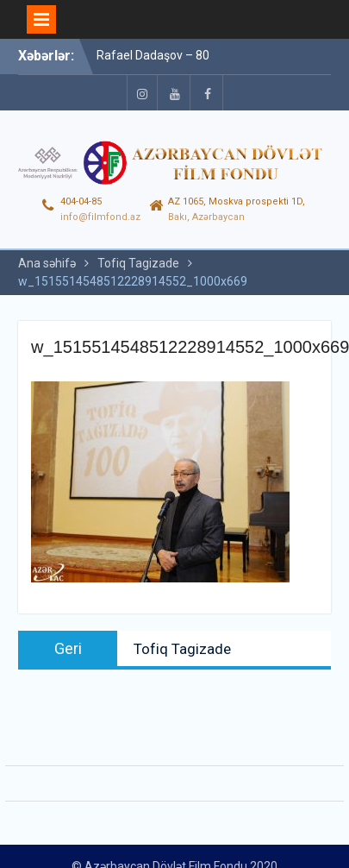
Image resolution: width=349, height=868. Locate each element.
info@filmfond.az (100, 217)
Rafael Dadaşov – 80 (153, 55)
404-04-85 (81, 201)
